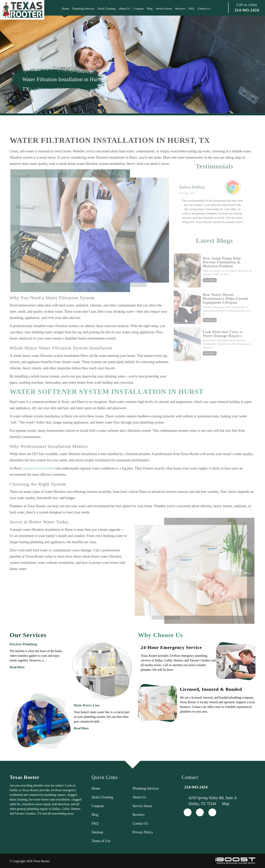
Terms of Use (101, 841)
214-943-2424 (247, 10)
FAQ (191, 9)
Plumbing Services (83, 9)
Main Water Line (87, 705)
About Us (124, 9)
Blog (150, 9)
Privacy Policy (143, 832)
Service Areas (164, 9)
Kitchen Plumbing (23, 644)
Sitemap (97, 832)
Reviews (180, 9)
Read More (17, 667)
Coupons (138, 9)
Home (66, 9)
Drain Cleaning (107, 9)
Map (226, 804)
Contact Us (204, 9)
